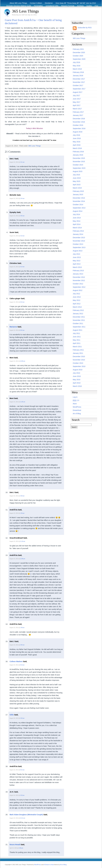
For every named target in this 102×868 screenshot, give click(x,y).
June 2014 (77, 218)
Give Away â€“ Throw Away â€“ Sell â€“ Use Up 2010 (76, 3)
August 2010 (78, 370)
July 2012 (76, 294)
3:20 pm (22, 795)
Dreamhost (77, 410)
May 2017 (76, 102)
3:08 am (22, 496)
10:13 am (23, 818)
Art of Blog (77, 414)
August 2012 (78, 290)
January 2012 (78, 314)
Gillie (12, 715)
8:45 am (22, 330)
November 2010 (79, 360)
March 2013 (77, 267)
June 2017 (77, 99)
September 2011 (79, 327)
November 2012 (79, 280)
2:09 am (22, 718)
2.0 (76, 400)
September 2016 (79, 128)
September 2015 (79, 168)
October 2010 (78, 363)
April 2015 (77, 185)
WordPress (77, 407)
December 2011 (79, 317)
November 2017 (79, 82)
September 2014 (79, 208)
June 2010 (77, 376)
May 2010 (76, 380)
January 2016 (78, 155)
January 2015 (78, 195)
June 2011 (77, 337)
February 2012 (78, 310)
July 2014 (76, 214)
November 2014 (79, 201)
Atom (75, 404)
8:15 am (22, 770)
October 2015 (78, 165)
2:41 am (22, 162)
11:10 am (23, 541)
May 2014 (76, 221)
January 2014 (78, 234)
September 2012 (79, 287)
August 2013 (78, 251)
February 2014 (78, 231)
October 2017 (78, 85)
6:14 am (22, 267)
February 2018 (78, 72)
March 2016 (77, 148)
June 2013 (77, 257)
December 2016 (79, 119)
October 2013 (78, 244)
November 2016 (79, 122)
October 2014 (78, 205)
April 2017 (77, 105)
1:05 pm (22, 513)
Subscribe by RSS (85, 28)
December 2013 (79, 238)
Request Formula (68, 6)
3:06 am (22, 645)
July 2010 (76, 373)
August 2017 (78, 92)
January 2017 (78, 115)
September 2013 (79, 247)
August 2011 (78, 330)
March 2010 (77, 386)
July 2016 (76, 135)
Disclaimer (49, 3)
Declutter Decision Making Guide (19, 6)
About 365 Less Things (18, 3)
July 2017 (76, 95)
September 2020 (79, 59)
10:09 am (23, 361)
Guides (89, 6)
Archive (93, 8)
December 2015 (79, 158)
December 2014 (79, 198)
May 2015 (76, 181)
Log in (75, 397)
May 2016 (76, 142)
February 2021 (78, 49)
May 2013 (76, 261)
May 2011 (76, 340)
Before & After (73, 8)
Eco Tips (84, 8)
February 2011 (78, 350)
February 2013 (78, 271)
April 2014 (77, 224)
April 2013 (77, 264)
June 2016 (77, 138)
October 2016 (78, 125)
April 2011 (77, 343)
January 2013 (78, 274)
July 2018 (76, 62)
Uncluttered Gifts (52, 6)
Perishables (38, 6)
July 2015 (76, 175)
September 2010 (79, 366)
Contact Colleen (36, 3)
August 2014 (78, 211)
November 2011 (79, 320)
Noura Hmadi (15, 845)
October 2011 (78, 323)
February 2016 (78, 152)
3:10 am (22, 236)
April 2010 (77, 383)
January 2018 (78, 76)
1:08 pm (22, 628)
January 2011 (78, 353)
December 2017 (79, 79)
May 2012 (76, 300)
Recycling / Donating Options (54, 8)
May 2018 (76, 66)
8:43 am (22, 302)
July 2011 (76, 333)
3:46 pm (21, 848)
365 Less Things (25, 11)
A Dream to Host (49, 865)
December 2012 (79, 277)
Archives (80, 6)
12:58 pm (23, 559)
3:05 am (22, 216)
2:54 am (22, 198)
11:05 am (23, 402)
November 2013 (79, 241)
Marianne (13, 327)
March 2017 (77, 109)
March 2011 (77, 347)
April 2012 (77, 304)
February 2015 (78, 191)
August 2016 (78, 132)
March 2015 (77, 188)
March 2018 (77, 69)
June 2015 (77, 178)
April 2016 (77, 145)
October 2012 (78, 284)
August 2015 (78, 171)
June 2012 (77, 297)
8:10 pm (22, 665)
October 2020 (78, 56)
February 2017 (78, 112)
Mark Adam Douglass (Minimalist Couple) (26, 815)
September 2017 (79, 89)
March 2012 (77, 307)
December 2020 (79, 52)
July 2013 (76, 254)
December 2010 (79, 356)
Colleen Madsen (16, 661)
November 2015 (79, 162)
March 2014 (77, 228)
